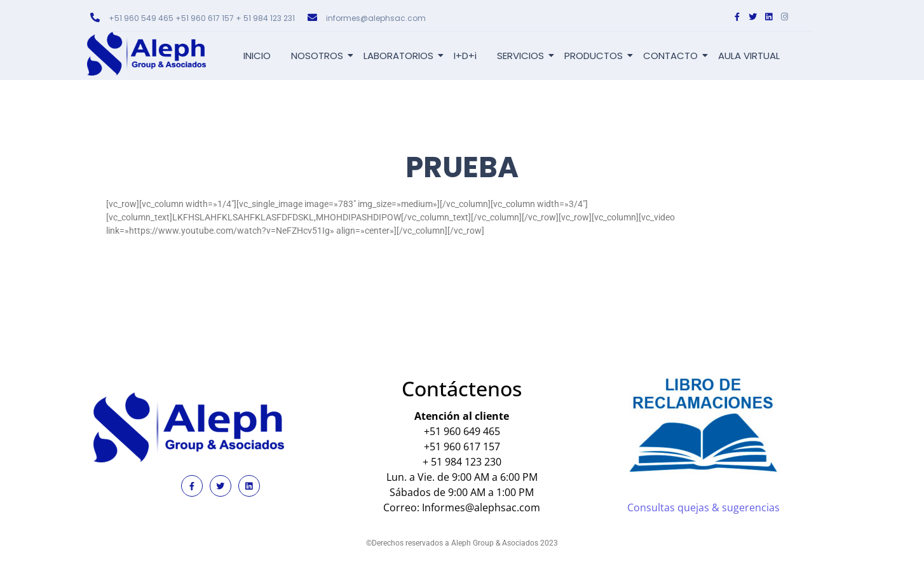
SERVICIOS (523, 56)
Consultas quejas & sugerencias (703, 507)
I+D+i (465, 56)
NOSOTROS (319, 56)
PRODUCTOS (596, 56)
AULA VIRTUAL (749, 56)
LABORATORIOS (401, 56)
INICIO (257, 56)
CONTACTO (673, 56)
